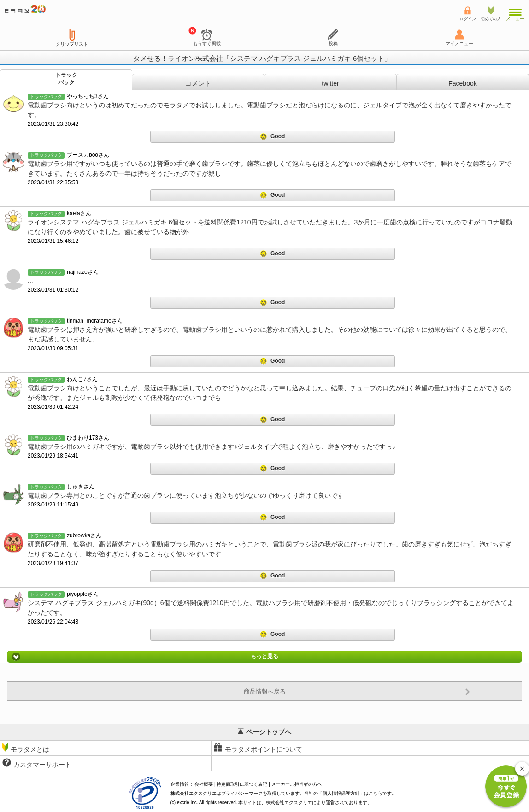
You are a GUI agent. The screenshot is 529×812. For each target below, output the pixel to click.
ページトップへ (264, 732)
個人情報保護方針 (341, 793)
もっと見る (264, 657)
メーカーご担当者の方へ (297, 784)
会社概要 (204, 784)
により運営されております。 (319, 803)
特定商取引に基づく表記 (242, 784)
